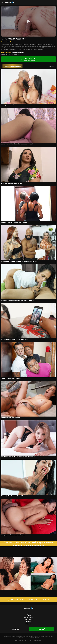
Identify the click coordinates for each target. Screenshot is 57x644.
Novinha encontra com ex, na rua (11, 418)
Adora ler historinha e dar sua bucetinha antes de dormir (17, 144)
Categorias (29, 624)
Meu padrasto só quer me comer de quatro (13, 535)
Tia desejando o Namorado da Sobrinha (13, 496)
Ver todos (52, 66)
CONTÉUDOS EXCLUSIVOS (29, 600)
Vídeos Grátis (29, 617)
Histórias (29, 620)
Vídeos (29, 615)
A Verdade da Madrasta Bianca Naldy (12, 183)
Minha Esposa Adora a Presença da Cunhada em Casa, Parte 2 (19, 261)
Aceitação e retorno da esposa (10, 105)
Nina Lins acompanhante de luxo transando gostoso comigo (18, 457)
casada (45, 45)
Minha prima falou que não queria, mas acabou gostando (17, 300)
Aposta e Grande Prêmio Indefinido (11, 379)
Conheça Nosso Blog (34, 638)
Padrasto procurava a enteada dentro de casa (14, 222)
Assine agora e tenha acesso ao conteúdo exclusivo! (33, 544)
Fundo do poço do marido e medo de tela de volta (15, 339)
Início (28, 613)
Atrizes (28, 622)
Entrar (16, 629)
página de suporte (33, 636)
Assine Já (42, 629)
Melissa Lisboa (10, 42)
